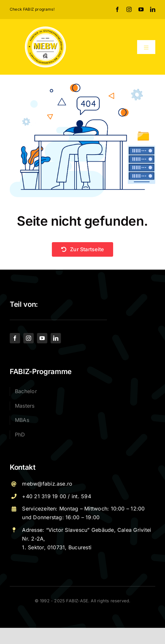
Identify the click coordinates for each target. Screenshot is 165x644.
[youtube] (141, 9)
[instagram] (129, 9)
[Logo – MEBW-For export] (45, 28)
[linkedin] (153, 9)
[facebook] (117, 9)
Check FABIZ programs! (32, 9)
